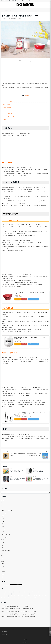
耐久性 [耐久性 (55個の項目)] (21, 598)
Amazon (18, 299)
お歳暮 (2, 516)
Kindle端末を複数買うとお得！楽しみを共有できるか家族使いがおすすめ (18, 617)
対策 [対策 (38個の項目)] (32, 596)
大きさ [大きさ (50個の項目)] (25, 596)
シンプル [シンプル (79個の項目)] (46, 592)
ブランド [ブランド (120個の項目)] (3, 596)
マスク (2, 545)
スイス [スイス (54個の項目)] (2, 594)
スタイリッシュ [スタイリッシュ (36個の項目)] (8, 594)
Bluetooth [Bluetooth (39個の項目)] (3, 592)
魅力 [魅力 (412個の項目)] (42, 598)
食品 (2, 577)
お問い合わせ (4, 635)
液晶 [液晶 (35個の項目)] (8, 598)
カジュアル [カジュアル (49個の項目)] (22, 592)
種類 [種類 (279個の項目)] (14, 598)
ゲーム (2, 521)
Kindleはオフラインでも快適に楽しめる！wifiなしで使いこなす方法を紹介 (18, 611)
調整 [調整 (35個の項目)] (28, 598)
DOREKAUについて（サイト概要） (8, 630)
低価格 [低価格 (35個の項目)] (7, 596)
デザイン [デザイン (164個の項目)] (27, 594)
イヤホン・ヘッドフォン (6, 511)
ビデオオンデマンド (5, 535)
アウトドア (3, 508)
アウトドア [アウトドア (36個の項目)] (16, 592)
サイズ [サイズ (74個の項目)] (37, 592)
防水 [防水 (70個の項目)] (35, 598)
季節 (2, 553)
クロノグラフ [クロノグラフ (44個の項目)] (28, 592)
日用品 (2, 564)
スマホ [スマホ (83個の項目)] (13, 594)
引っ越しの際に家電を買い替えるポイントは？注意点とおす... (17, 471)
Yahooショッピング (33, 299)
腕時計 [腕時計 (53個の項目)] (25, 598)
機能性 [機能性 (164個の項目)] (46, 596)
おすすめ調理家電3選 (7, 108)
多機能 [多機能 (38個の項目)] (22, 596)
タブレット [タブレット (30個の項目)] (18, 594)
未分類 (2, 566)
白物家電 (12, 19)
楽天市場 (24, 299)
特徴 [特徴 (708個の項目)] (11, 598)
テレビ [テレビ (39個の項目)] (23, 594)
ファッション (4, 537)
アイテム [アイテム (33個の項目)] (11, 592)
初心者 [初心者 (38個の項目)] (15, 596)
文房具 (2, 561)
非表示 (27, 96)
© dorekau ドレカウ (26, 642)
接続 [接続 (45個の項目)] (40, 596)
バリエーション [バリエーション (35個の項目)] (38, 594)
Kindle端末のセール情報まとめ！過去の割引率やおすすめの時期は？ (17, 609)
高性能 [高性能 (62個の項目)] (39, 598)
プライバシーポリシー (6, 633)
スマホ (2, 527)
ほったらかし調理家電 (7, 104)
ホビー (2, 542)
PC (1, 503)
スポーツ (3, 524)
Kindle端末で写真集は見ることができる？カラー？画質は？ (15, 606)
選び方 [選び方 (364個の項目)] (32, 598)
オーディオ (3, 513)
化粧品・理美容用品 (5, 550)
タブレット (3, 529)
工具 (2, 558)
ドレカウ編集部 (18, 19)
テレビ (2, 532)
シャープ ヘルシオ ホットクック (11, 111)
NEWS (9, 19)
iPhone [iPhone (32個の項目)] (7, 592)
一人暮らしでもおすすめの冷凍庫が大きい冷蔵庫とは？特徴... (41, 479)
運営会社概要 (4, 632)
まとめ (5, 120)
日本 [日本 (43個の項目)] (43, 596)
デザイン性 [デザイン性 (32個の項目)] (32, 594)
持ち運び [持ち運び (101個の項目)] (36, 596)
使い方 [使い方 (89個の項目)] (11, 596)
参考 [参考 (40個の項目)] (18, 596)
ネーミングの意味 (9, 101)
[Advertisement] (25, 73)
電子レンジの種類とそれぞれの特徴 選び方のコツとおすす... (17, 479)
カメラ (2, 519)
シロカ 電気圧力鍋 (9, 114)
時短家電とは (6, 98)
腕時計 (2, 574)
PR (1, 505)
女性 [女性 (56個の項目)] (29, 596)
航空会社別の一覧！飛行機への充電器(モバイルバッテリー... (41, 471)
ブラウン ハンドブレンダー (11, 116)
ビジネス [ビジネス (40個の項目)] (44, 594)
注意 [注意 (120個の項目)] (5, 598)
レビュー (3, 548)
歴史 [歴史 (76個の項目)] (2, 598)
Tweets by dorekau (5, 585)
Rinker (19, 295)
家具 (2, 556)
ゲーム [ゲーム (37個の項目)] (33, 592)
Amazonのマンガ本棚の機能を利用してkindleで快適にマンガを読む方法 (18, 614)
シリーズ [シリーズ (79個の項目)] (41, 592)
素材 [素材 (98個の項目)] (17, 598)
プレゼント (3, 540)
